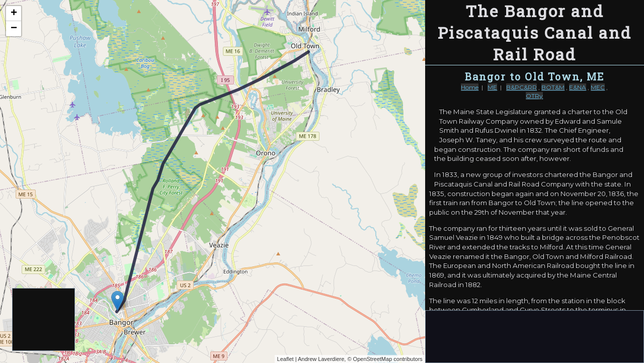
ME (492, 87)
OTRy (534, 96)
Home (470, 87)
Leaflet (286, 359)
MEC (598, 87)
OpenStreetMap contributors (388, 359)
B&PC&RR (521, 87)
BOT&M (553, 87)
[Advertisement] (44, 320)
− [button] (14, 29)
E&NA (578, 87)
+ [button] (14, 14)
